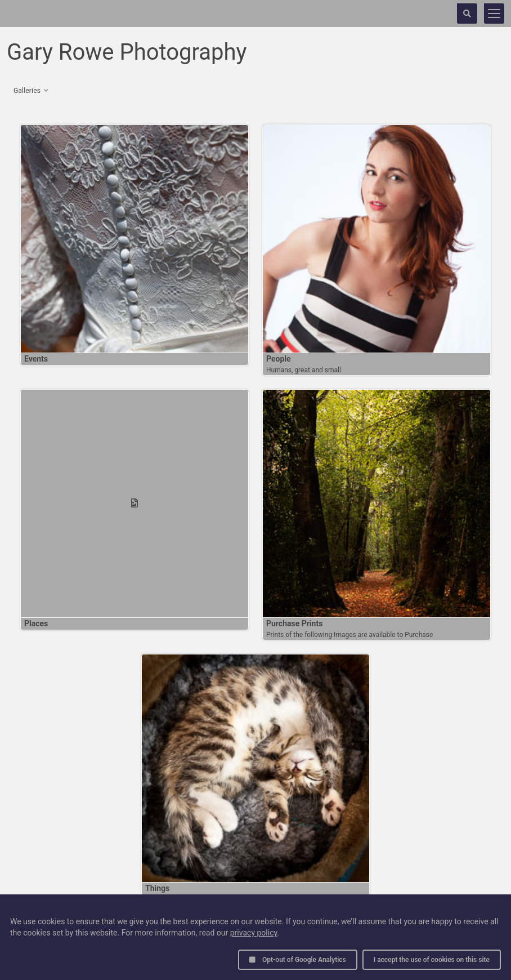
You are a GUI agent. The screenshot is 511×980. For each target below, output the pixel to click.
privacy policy (254, 933)
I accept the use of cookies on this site (432, 960)
